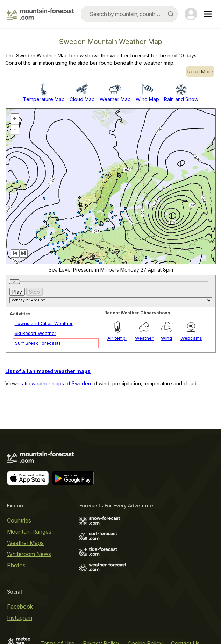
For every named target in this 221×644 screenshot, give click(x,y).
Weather (144, 338)
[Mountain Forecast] (40, 14)
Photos (16, 565)
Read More (200, 72)
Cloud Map (82, 99)
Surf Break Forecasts (38, 343)
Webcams (191, 338)
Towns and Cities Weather (44, 323)
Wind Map (147, 99)
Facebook (20, 607)
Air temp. (117, 338)
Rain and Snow (181, 99)
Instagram (20, 618)
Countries (19, 520)
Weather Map (115, 99)
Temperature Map (44, 99)
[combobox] (129, 14)
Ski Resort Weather (35, 333)
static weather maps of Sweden (55, 383)
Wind (166, 338)
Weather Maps (25, 543)
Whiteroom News (29, 554)
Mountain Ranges (29, 532)
